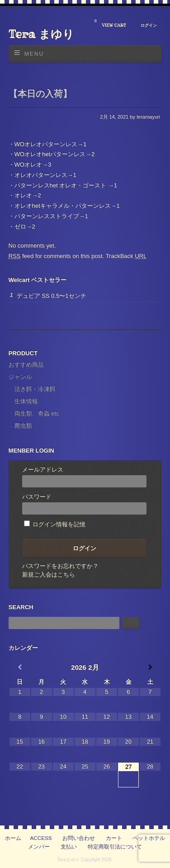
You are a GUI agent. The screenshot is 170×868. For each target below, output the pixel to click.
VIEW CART (110, 23)
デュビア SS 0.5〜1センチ (52, 296)
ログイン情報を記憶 (55, 524)
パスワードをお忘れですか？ (60, 566)
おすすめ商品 (26, 365)
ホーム (13, 838)
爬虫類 (23, 426)
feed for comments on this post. (57, 256)
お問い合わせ (79, 838)
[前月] (20, 667)
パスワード (85, 504)
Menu (34, 54)
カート (114, 838)
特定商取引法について (115, 847)
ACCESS (41, 838)
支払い (69, 847)
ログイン (149, 25)
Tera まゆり (41, 34)
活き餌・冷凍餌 (35, 389)
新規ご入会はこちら (49, 575)
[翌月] (150, 667)
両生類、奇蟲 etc (37, 413)
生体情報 (26, 401)
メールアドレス (85, 477)
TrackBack (126, 256)
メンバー (39, 847)
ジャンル (20, 377)
